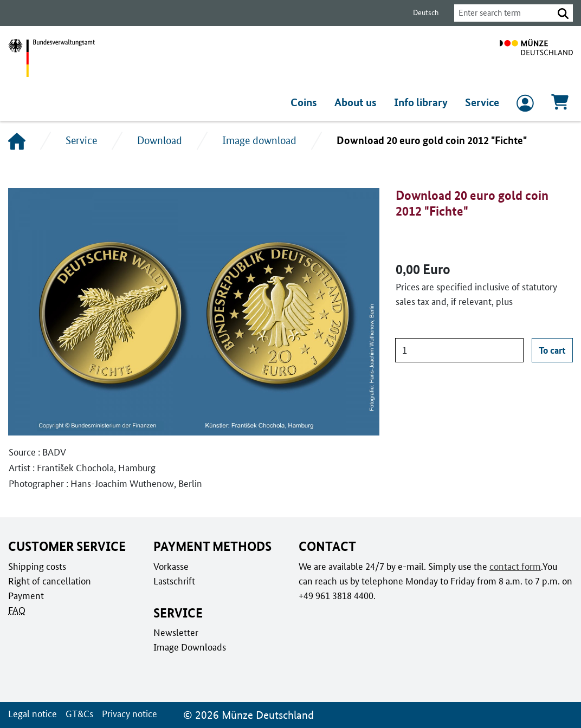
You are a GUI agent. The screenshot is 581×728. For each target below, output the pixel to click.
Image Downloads (189, 647)
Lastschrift (174, 581)
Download (160, 140)
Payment (25, 595)
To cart (552, 350)
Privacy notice (127, 713)
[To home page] (536, 58)
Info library (422, 102)
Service (482, 102)
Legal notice (32, 713)
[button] (563, 13)
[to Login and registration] (525, 106)
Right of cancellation (49, 581)
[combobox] (501, 13)
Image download (259, 140)
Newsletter (175, 632)
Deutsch (419, 13)
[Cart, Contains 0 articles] (560, 105)
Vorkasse (171, 566)
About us (358, 102)
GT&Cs (77, 713)
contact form (513, 566)
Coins (307, 102)
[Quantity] (459, 350)
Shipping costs (36, 566)
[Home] (17, 141)
